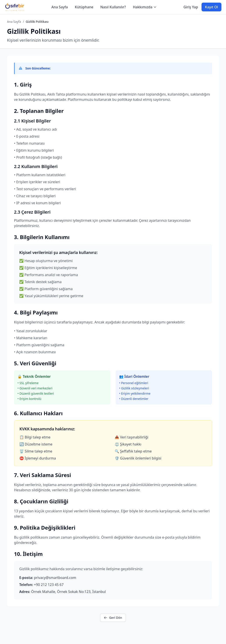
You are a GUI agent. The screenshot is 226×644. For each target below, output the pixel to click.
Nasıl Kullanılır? (113, 7)
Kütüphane (84, 7)
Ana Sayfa (60, 7)
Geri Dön (113, 618)
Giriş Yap (191, 7)
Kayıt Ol (211, 7)
